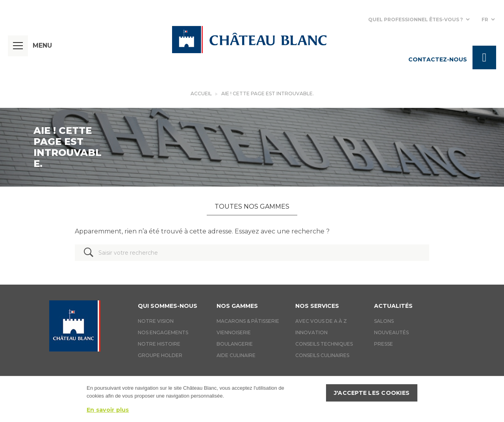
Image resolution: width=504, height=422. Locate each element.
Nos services (317, 306)
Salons (384, 321)
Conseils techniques (324, 344)
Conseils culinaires (322, 355)
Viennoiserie (234, 332)
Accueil (201, 93)
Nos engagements (163, 332)
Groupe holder (160, 355)
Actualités (393, 306)
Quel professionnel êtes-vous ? (416, 19)
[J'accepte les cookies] (494, 399)
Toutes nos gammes (252, 206)
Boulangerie (235, 344)
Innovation (311, 332)
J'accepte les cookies (372, 393)
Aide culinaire (236, 355)
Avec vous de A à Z (321, 321)
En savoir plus (108, 410)
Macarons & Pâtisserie (248, 321)
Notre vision (156, 321)
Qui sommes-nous (168, 306)
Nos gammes (237, 306)
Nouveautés (391, 332)
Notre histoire (159, 344)
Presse (384, 344)
